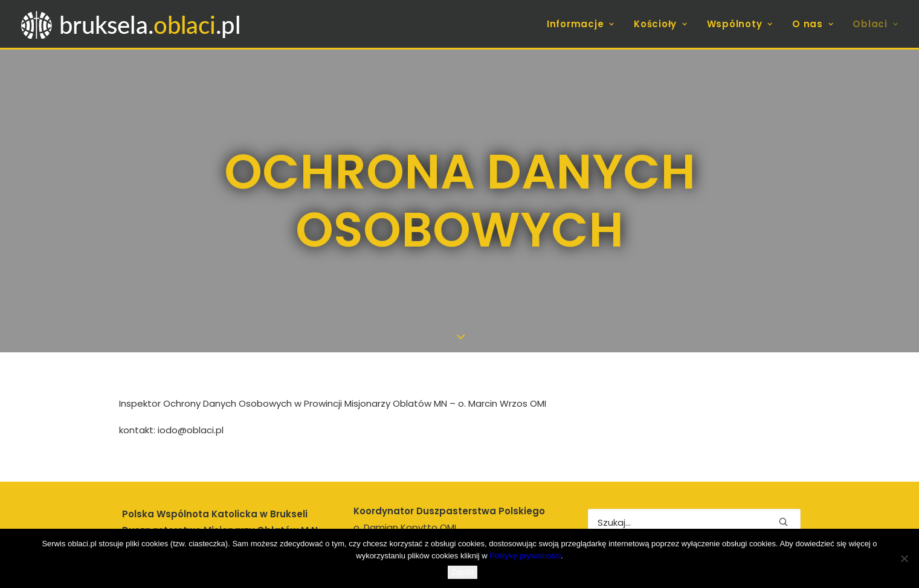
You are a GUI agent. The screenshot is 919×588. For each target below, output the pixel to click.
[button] (783, 496)
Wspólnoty (740, 24)
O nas (813, 24)
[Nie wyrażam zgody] (904, 558)
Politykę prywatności (525, 556)
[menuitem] (585, 24)
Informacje (581, 24)
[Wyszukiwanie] (694, 496)
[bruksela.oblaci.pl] (132, 24)
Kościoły (661, 24)
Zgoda (463, 572)
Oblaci (875, 24)
